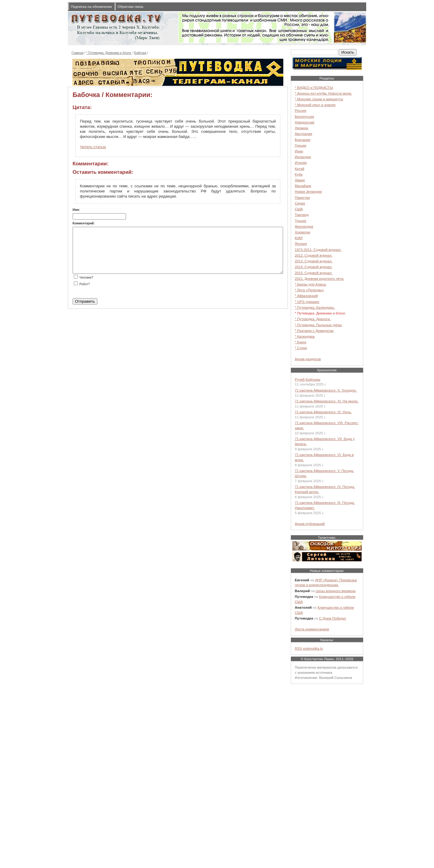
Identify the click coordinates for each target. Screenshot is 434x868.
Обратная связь (131, 6)
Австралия (303, 134)
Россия (300, 110)
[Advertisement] (327, 778)
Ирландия (303, 157)
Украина (302, 128)
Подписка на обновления (91, 6)
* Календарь (305, 336)
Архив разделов (308, 359)
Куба (299, 174)
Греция (300, 145)
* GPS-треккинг (307, 302)
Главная (78, 53)
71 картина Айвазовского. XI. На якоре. (327, 401)
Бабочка (140, 53)
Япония (301, 244)
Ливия (300, 180)
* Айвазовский (306, 296)
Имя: (76, 210)
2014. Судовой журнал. (314, 267)
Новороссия (305, 122)
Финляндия (304, 226)
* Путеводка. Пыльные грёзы (318, 325)
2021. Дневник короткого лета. (319, 278)
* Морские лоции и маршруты (319, 99)
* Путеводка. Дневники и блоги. (109, 53)
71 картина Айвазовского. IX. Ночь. (323, 412)
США (299, 209)
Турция (300, 221)
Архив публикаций (310, 524)
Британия (303, 140)
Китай (300, 169)
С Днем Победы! (332, 618)
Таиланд (302, 215)
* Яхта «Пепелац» (309, 290)
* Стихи (301, 348)
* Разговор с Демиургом (314, 331)
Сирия (300, 203)
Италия (301, 162)
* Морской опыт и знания (315, 105)
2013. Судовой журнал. (314, 261)
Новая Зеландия (308, 191)
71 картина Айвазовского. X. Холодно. (326, 390)
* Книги (300, 342)
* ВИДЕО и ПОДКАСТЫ (314, 87)
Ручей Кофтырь (308, 379)
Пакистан (302, 197)
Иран (299, 151)
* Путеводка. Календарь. (315, 307)
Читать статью (93, 147)
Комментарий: (84, 223)
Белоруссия (304, 116)
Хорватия (302, 232)
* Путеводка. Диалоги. (313, 319)
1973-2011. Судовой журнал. (318, 250)
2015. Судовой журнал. (314, 273)
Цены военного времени (336, 591)
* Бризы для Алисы (310, 284)
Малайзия (303, 186)
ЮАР (299, 238)
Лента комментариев (312, 629)
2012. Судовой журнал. (314, 255)
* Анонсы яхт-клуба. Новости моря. (323, 93)
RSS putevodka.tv (309, 648)
